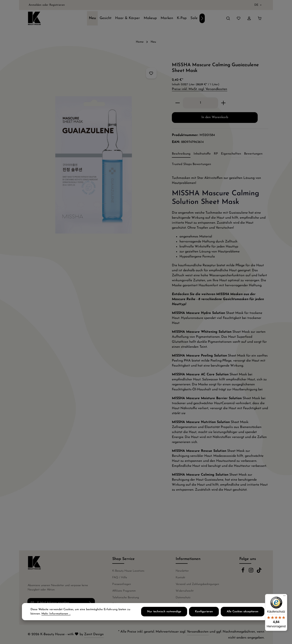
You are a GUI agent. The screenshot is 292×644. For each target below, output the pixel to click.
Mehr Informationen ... (56, 615)
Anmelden (35, 5)
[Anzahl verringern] (177, 103)
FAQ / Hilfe (120, 578)
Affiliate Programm (124, 591)
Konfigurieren (204, 613)
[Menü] (284, 597)
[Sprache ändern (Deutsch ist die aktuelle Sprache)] (257, 5)
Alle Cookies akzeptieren (243, 613)
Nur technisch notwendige (164, 613)
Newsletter (182, 571)
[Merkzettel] (239, 18)
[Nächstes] (202, 18)
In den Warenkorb (215, 117)
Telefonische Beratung (126, 598)
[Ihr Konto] (249, 18)
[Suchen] (228, 18)
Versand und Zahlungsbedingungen (197, 584)
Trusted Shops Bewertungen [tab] (191, 164)
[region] (93, 156)
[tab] (181, 154)
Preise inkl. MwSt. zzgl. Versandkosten (200, 89)
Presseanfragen (122, 584)
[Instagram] (251, 572)
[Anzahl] (200, 103)
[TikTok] (259, 572)
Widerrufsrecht (185, 591)
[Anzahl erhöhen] (223, 103)
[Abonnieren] (90, 603)
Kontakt (180, 578)
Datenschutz (183, 598)
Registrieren (57, 5)
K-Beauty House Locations (128, 571)
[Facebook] (243, 572)
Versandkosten (198, 632)
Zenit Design (94, 634)
